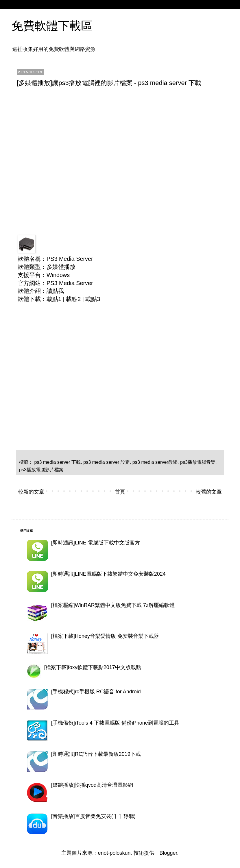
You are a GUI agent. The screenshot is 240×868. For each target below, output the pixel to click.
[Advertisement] (54, 148)
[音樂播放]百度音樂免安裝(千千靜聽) (93, 816)
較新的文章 (31, 492)
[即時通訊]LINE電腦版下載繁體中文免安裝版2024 (108, 574)
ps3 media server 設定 (107, 462)
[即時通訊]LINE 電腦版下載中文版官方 (96, 543)
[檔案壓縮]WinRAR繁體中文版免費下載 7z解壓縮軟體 (113, 605)
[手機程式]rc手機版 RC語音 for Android (96, 692)
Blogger (168, 853)
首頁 (120, 492)
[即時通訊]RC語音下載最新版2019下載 (96, 754)
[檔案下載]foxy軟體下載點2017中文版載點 (93, 667)
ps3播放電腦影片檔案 (41, 470)
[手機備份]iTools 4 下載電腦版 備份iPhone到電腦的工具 (115, 723)
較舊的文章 (209, 492)
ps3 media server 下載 (58, 462)
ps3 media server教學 (155, 462)
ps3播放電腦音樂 (198, 462)
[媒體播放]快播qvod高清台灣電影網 (92, 785)
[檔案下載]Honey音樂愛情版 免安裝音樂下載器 (105, 636)
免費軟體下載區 (52, 26)
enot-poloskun (114, 853)
